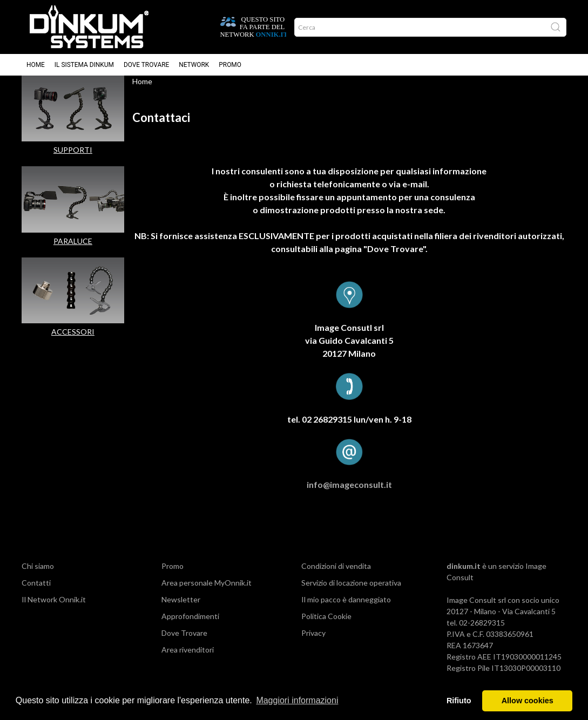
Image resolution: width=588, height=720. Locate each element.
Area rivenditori (188, 660)
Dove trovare (146, 65)
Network (194, 65)
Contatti (36, 593)
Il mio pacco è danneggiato (346, 610)
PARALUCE (73, 252)
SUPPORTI (73, 161)
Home (36, 65)
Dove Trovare (184, 644)
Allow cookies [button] (528, 701)
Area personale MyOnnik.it (207, 593)
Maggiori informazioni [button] (297, 700)
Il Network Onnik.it (54, 610)
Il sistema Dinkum (84, 65)
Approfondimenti (190, 627)
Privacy (313, 644)
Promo (230, 65)
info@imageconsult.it (349, 495)
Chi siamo (38, 577)
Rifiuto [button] (459, 701)
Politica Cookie (326, 627)
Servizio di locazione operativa (351, 593)
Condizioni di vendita (336, 577)
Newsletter (181, 610)
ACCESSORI (73, 342)
